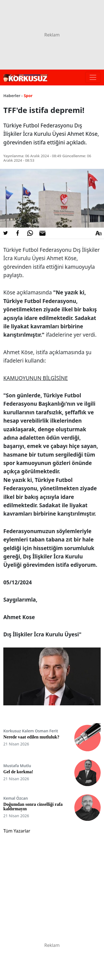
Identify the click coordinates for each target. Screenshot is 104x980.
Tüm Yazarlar (17, 831)
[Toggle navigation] (93, 77)
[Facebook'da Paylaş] (18, 233)
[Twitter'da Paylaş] (6, 233)
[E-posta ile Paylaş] (42, 233)
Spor (28, 96)
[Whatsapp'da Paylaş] (30, 233)
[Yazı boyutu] (98, 233)
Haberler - (13, 96)
